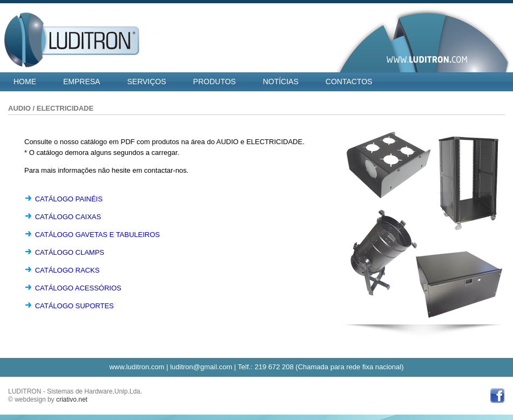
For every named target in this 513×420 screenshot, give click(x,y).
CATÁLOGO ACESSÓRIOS (78, 288)
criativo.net (72, 399)
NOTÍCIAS (281, 82)
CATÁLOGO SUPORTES (75, 306)
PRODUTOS (215, 82)
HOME (25, 82)
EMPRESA (82, 82)
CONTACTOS (349, 82)
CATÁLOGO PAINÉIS (69, 199)
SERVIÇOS (146, 82)
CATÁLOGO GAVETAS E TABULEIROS (97, 235)
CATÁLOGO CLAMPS (70, 252)
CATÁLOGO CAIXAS (68, 217)
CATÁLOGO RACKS (67, 270)
